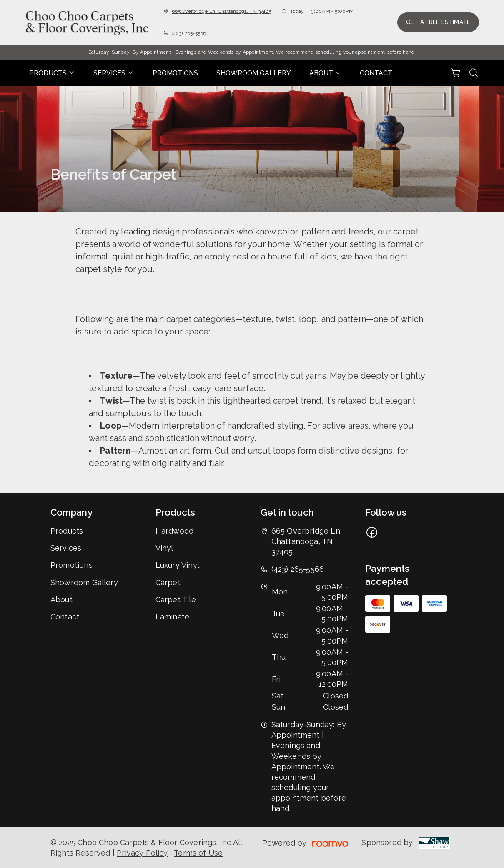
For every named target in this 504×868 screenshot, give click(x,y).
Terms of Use (198, 853)
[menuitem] (52, 73)
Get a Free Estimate (438, 22)
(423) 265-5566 (189, 33)
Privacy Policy (142, 853)
